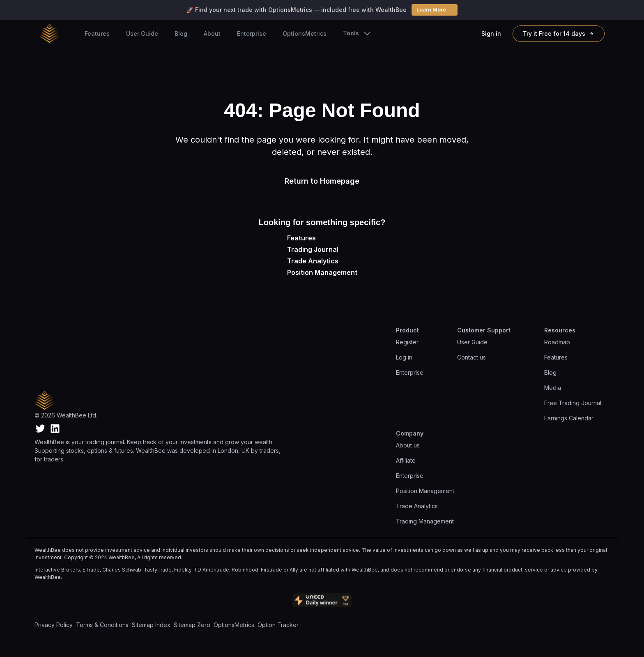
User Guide (142, 33)
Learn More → (435, 9)
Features (97, 33)
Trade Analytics (313, 261)
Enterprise (252, 33)
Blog (181, 33)
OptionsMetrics (305, 33)
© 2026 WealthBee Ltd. (66, 415)
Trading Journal (313, 249)
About (212, 33)
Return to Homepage (322, 181)
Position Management (322, 272)
